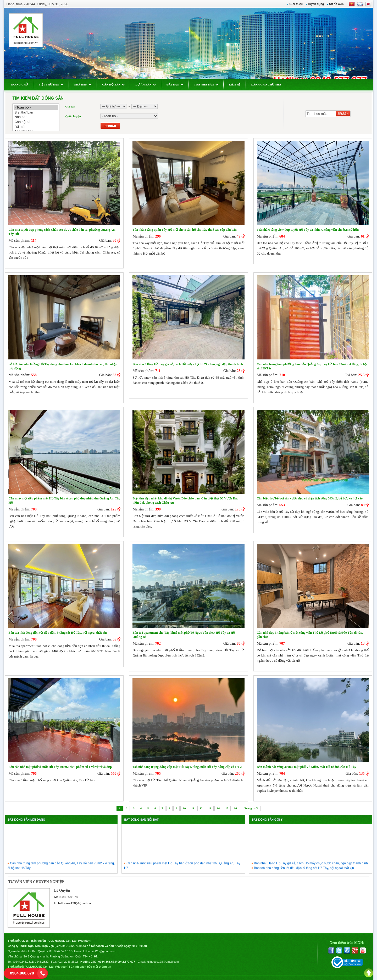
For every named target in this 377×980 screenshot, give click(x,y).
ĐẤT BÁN (175, 84)
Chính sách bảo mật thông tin (91, 967)
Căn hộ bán (36, 122)
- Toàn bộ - (36, 107)
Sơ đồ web (336, 4)
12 (201, 808)
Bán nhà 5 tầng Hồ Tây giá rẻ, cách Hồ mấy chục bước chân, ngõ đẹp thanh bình (311, 867)
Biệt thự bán (36, 112)
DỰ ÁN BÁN (146, 84)
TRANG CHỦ (19, 84)
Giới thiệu (296, 4)
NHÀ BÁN (83, 84)
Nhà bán (36, 117)
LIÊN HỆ (235, 84)
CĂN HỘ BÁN (113, 84)
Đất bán (36, 127)
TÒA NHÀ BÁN (206, 84)
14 (218, 808)
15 (227, 808)
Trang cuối (251, 808)
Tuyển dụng (316, 4)
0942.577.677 (63, 951)
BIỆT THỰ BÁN (51, 84)
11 (193, 808)
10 (184, 808)
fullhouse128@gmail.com (76, 903)
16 (235, 808)
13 (210, 808)
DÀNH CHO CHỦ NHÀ (266, 84)
